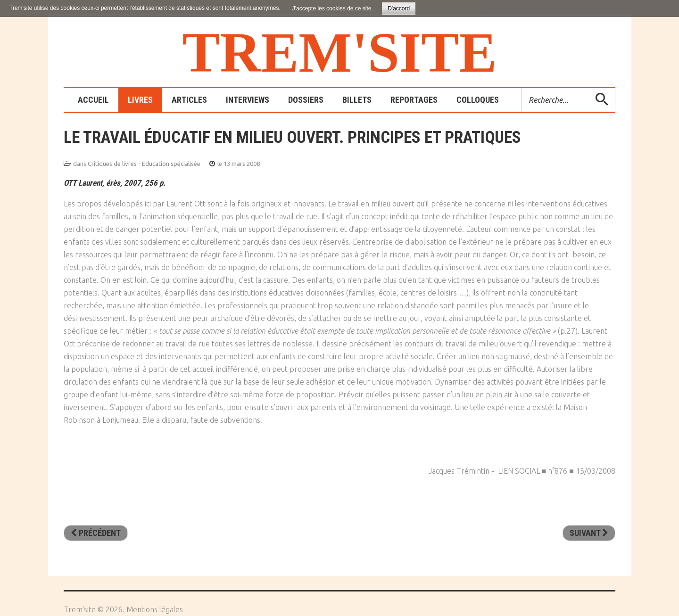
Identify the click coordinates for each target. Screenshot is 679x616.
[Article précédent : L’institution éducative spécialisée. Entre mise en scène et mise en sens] (96, 533)
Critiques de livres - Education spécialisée (144, 164)
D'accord (399, 8)
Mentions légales (155, 609)
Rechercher (522, 88)
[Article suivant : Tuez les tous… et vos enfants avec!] (589, 533)
